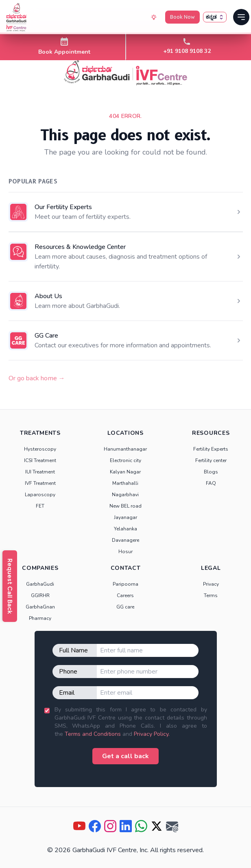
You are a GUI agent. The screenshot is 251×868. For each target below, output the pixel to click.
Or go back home (37, 378)
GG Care (46, 336)
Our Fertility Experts (63, 207)
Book (182, 17)
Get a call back (125, 756)
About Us (48, 296)
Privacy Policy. (152, 734)
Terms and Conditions (93, 734)
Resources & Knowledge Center (80, 247)
